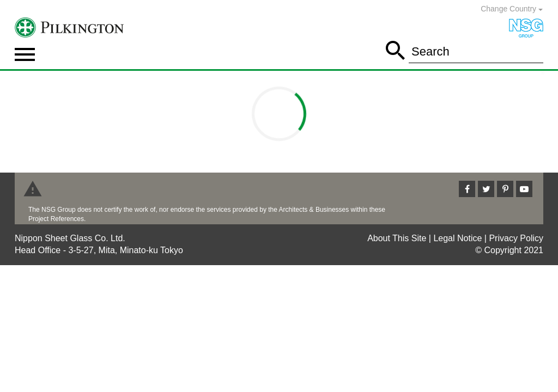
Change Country (512, 9)
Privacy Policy (516, 238)
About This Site (397, 238)
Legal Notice (457, 238)
